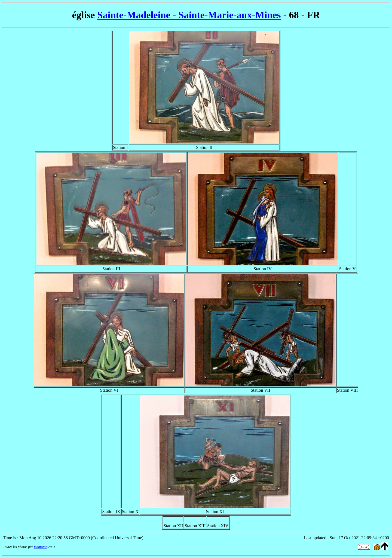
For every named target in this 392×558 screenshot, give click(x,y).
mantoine (41, 547)
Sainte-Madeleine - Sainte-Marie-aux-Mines (189, 15)
